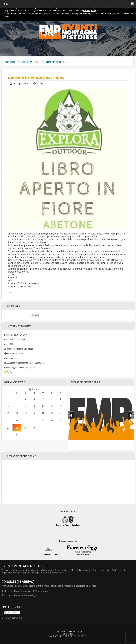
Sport (37, 62)
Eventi (25, 62)
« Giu (17, 435)
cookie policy (90, 11)
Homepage (10, 62)
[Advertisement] (68, 482)
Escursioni (24, 368)
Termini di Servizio (13, 618)
